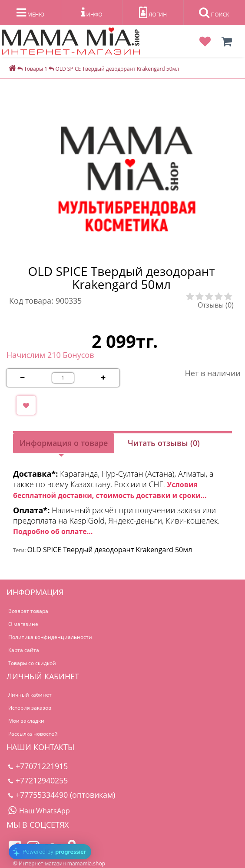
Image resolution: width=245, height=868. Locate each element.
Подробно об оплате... (53, 531)
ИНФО (92, 13)
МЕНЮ (30, 13)
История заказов (30, 708)
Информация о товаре (64, 443)
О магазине (23, 624)
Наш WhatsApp (39, 811)
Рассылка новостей (33, 734)
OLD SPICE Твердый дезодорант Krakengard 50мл (109, 550)
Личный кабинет (30, 695)
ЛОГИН (153, 13)
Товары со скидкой (32, 663)
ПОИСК (214, 13)
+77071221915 (38, 766)
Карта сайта (24, 650)
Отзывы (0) (216, 305)
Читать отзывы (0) (164, 443)
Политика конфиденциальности (50, 637)
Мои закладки (26, 721)
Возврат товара (28, 611)
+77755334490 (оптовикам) (62, 795)
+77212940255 (38, 780)
